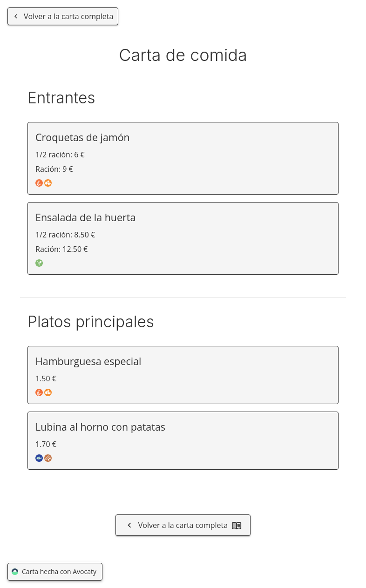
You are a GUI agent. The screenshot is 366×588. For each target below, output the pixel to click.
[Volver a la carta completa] (63, 16)
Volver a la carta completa (183, 525)
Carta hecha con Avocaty (55, 572)
